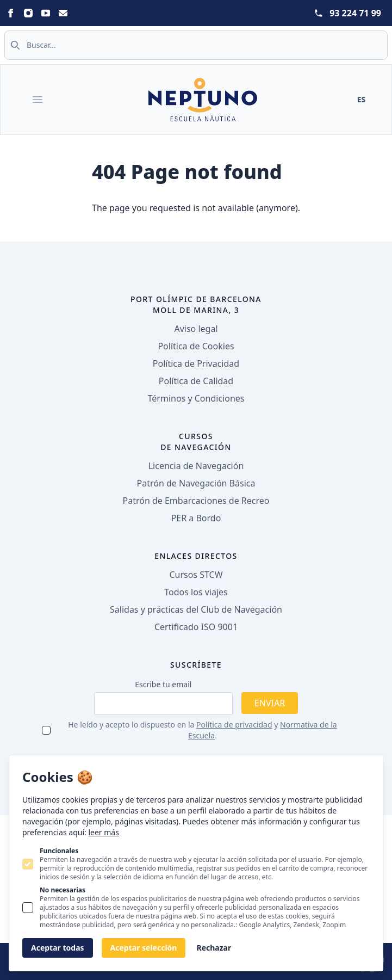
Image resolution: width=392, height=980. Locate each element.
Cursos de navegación (196, 442)
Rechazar (214, 948)
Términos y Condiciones (196, 398)
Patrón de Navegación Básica (196, 483)
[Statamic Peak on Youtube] (46, 13)
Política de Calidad (196, 381)
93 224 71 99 (355, 13)
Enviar (270, 703)
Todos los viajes (196, 592)
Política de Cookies (196, 346)
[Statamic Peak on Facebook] (11, 13)
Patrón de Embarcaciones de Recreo (196, 501)
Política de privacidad (234, 725)
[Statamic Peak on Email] (63, 13)
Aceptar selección (144, 948)
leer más (103, 832)
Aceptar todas (58, 948)
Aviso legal (196, 329)
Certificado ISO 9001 (196, 627)
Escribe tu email (163, 684)
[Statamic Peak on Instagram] (28, 13)
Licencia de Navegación (196, 466)
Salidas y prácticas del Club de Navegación (196, 609)
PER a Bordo (196, 518)
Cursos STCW (196, 575)
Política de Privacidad (196, 363)
